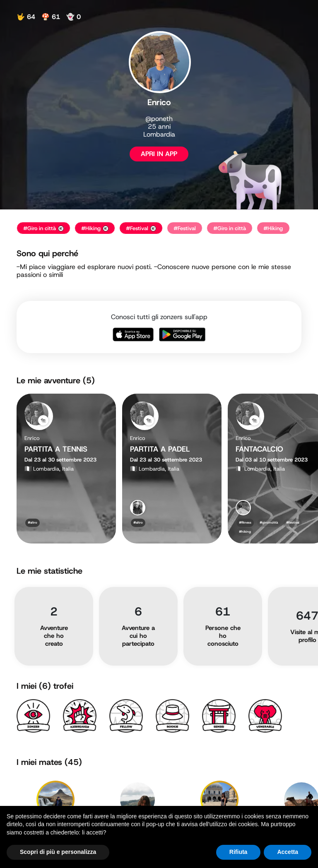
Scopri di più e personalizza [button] (58, 852)
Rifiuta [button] (238, 852)
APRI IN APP (159, 154)
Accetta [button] (288, 852)
